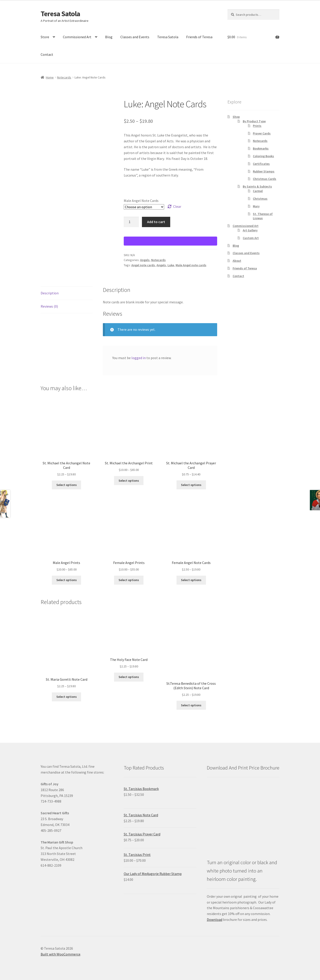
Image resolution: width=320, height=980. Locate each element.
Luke (171, 265)
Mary (256, 206)
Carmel (258, 191)
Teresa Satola (60, 14)
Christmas (260, 199)
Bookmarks (261, 148)
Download (215, 920)
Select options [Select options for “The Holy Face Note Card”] (129, 677)
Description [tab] (50, 293)
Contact (47, 54)
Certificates (261, 164)
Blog (109, 37)
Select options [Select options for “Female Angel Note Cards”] (191, 580)
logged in (139, 358)
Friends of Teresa (199, 37)
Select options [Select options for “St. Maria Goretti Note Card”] (67, 697)
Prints (257, 126)
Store (45, 37)
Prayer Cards (262, 133)
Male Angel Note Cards (141, 201)
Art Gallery (250, 230)
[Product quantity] (131, 222)
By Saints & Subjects (257, 186)
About (237, 261)
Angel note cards (143, 265)
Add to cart (156, 222)
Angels (145, 260)
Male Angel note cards (191, 265)
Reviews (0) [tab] (49, 306)
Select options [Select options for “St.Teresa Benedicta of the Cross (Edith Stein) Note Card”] (191, 705)
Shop (236, 117)
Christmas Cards (265, 179)
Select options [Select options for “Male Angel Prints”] (67, 580)
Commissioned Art (77, 37)
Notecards (64, 77)
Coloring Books (263, 156)
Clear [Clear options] (177, 206)
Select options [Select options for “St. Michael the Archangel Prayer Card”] (191, 485)
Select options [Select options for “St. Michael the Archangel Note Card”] (67, 485)
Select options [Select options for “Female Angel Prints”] (129, 580)
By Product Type (254, 121)
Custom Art (251, 238)
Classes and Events (135, 37)
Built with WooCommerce (61, 954)
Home (50, 77)
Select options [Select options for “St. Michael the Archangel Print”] (129, 481)
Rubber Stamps (264, 171)
